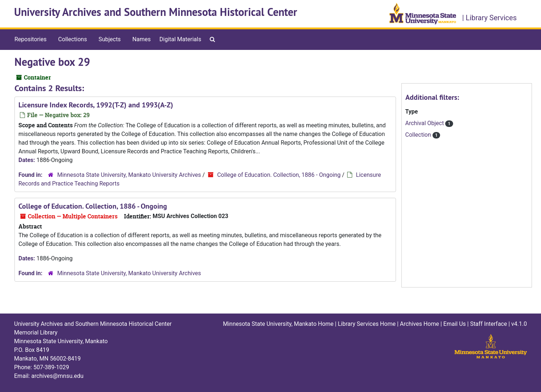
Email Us (455, 324)
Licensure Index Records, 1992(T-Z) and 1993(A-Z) (96, 105)
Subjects (109, 39)
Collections (73, 39)
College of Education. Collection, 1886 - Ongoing (279, 175)
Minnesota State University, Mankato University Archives (129, 175)
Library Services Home (367, 324)
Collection (419, 135)
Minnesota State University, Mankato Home (278, 324)
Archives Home (419, 324)
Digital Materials (180, 39)
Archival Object (425, 123)
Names (142, 39)
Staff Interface (489, 324)
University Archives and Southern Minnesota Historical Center (156, 12)
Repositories (31, 39)
